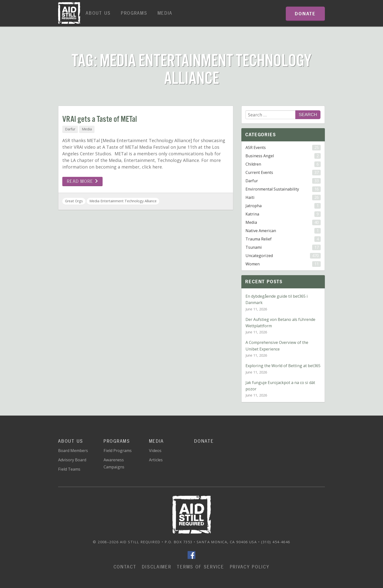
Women (283, 264)
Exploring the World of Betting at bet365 (283, 366)
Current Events (283, 173)
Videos (155, 451)
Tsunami (283, 247)
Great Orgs (74, 201)
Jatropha (283, 206)
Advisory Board (72, 460)
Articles (156, 460)
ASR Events (283, 148)
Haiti (283, 198)
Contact (125, 567)
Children (283, 164)
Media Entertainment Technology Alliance (123, 201)
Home (69, 13)
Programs (134, 13)
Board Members (73, 451)
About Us (98, 13)
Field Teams (69, 469)
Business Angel (283, 156)
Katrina (283, 214)
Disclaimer (157, 567)
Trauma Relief (283, 239)
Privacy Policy (250, 567)
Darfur (70, 129)
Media (165, 13)
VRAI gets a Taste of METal (100, 119)
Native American (283, 231)
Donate (204, 441)
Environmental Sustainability (283, 189)
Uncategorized (283, 256)
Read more (82, 181)
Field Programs (118, 451)
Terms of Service (200, 567)
